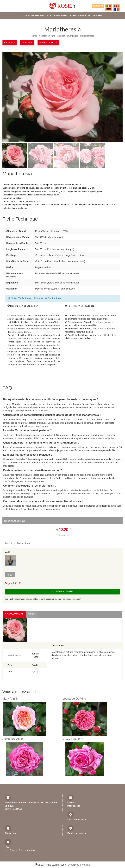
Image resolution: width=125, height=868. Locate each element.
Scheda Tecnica (14, 614)
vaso (31, 614)
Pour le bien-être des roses (86, 15)
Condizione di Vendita (79, 865)
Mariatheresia (87, 36)
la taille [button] (10, 42)
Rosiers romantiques (68, 36)
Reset (10, 575)
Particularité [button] (48, 42)
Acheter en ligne (35, 15)
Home (34, 36)
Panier (98, 6)
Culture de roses (57, 15)
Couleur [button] (27, 42)
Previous (7, 97)
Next (118, 97)
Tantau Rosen (24, 543)
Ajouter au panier (63, 592)
